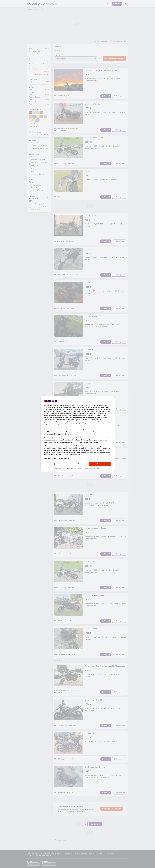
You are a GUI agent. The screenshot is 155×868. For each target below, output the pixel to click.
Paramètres (77, 464)
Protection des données (75, 469)
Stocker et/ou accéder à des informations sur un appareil (65, 430)
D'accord (100, 464)
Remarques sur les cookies (93, 469)
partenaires (90, 405)
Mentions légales (59, 469)
